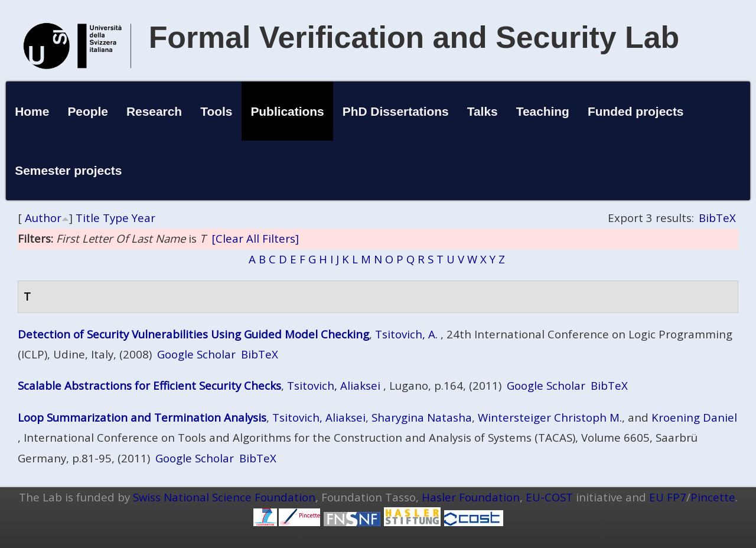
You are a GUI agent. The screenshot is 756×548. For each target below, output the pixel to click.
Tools (216, 111)
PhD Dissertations (396, 111)
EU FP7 (668, 497)
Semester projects (68, 170)
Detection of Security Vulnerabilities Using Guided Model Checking (193, 334)
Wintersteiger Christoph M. (550, 417)
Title (88, 218)
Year (144, 218)
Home (32, 111)
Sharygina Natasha (422, 417)
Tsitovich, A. (406, 334)
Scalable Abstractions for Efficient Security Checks (149, 385)
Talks (483, 111)
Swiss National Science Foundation (224, 497)
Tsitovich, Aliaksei (334, 385)
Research (154, 111)
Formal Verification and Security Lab (414, 37)
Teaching (543, 111)
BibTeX (717, 218)
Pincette (713, 497)
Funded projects (636, 111)
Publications (287, 111)
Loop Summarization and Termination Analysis (142, 417)
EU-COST (549, 497)
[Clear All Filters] (255, 238)
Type (116, 218)
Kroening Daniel (694, 417)
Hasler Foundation (471, 497)
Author (43, 218)
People (88, 111)
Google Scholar (196, 354)
